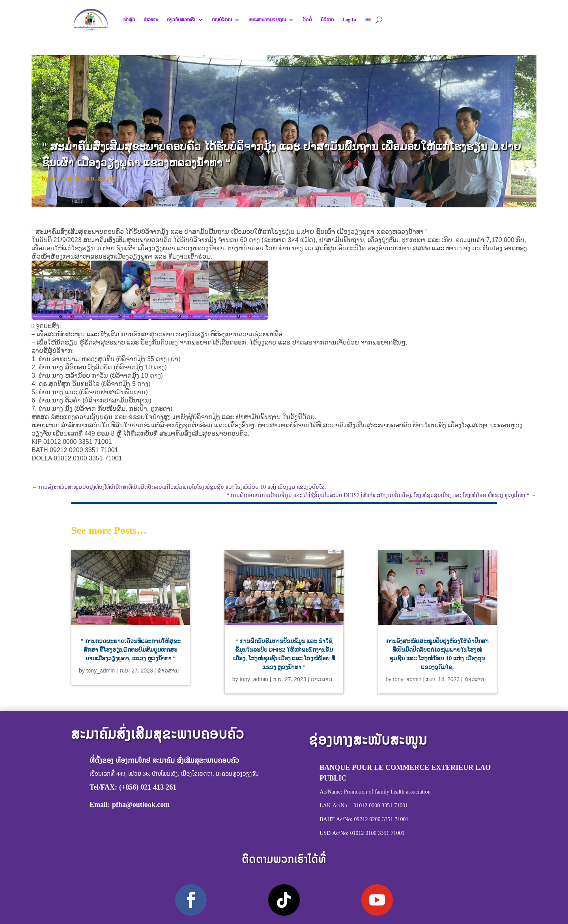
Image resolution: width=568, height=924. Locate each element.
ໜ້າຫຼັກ (129, 20)
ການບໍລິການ (222, 20)
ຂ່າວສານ (151, 20)
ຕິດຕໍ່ (307, 20)
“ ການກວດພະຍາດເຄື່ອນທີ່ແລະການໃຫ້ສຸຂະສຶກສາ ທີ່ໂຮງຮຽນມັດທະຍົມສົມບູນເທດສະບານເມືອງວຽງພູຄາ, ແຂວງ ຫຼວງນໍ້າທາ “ (131, 650)
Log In (349, 20)
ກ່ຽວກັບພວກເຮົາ (181, 20)
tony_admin (65, 179)
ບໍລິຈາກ (327, 20)
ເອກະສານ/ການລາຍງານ (267, 20)
